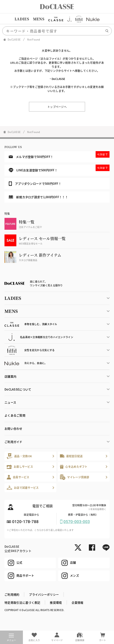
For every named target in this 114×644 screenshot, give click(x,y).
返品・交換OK (19, 456)
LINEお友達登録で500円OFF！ (59, 169)
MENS (39, 19)
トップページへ (57, 107)
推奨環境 (56, 602)
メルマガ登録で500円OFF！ (59, 155)
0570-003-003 (77, 522)
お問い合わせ (13, 428)
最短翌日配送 (71, 456)
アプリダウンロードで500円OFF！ (35, 184)
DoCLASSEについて (18, 389)
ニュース (10, 402)
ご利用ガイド (13, 442)
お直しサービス (20, 467)
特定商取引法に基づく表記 (22, 602)
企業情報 (78, 602)
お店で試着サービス (23, 488)
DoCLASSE (58, 79)
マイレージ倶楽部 (75, 477)
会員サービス (18, 477)
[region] (57, 19)
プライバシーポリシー (44, 594)
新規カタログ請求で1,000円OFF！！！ (38, 197)
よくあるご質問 (15, 415)
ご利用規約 (12, 594)
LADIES (22, 19)
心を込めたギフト (74, 467)
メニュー (11, 638)
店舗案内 (10, 376)
